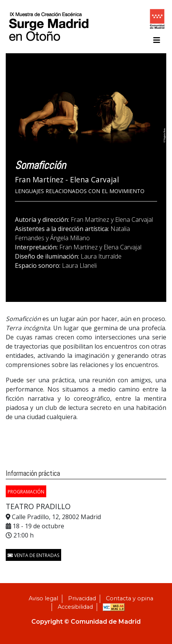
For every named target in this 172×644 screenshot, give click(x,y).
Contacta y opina (130, 598)
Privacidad (82, 598)
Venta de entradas (33, 555)
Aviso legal (43, 598)
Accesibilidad (75, 607)
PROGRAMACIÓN (26, 492)
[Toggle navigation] (157, 40)
